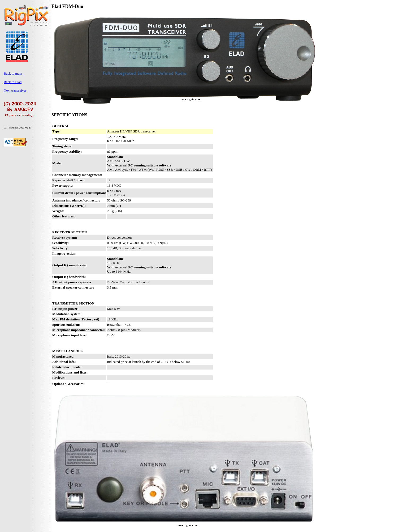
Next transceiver (15, 90)
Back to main (13, 73)
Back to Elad (13, 82)
